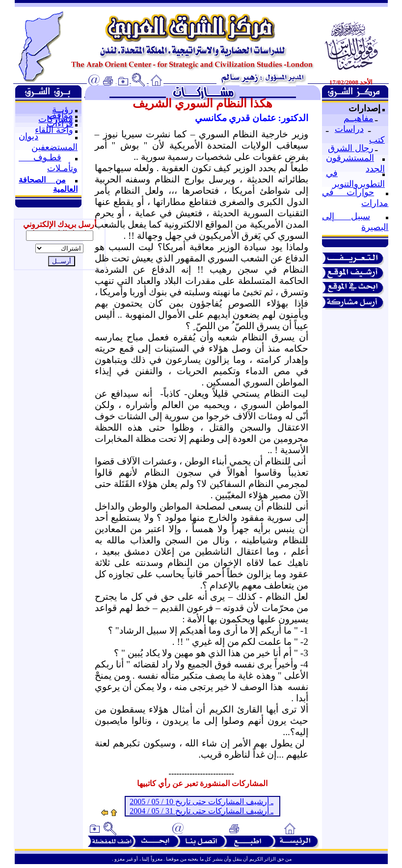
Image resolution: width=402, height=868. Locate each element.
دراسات (349, 129)
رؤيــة (63, 109)
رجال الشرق (351, 148)
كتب (377, 140)
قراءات (60, 124)
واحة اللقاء (54, 130)
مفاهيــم (359, 118)
